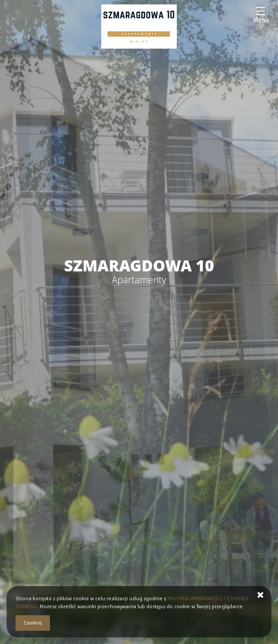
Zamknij (33, 623)
